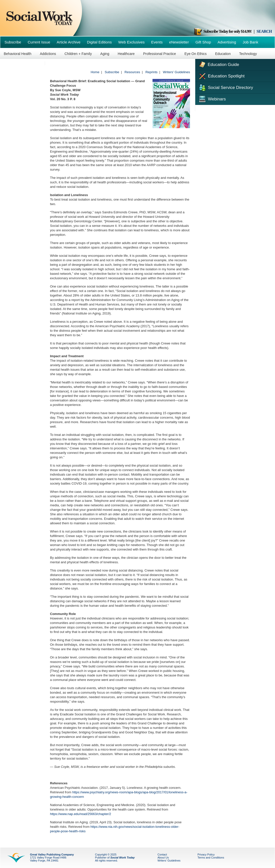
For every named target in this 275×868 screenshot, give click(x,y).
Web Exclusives (131, 42)
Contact (162, 855)
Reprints (151, 72)
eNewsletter (179, 42)
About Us (163, 858)
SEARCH (264, 31)
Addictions (48, 54)
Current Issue (39, 42)
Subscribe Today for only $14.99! (222, 31)
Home (95, 72)
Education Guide (218, 64)
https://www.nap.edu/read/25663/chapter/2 (80, 814)
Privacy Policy (206, 855)
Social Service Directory (225, 87)
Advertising (227, 42)
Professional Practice (159, 54)
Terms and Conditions (211, 858)
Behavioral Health (18, 54)
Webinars (212, 98)
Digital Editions (99, 42)
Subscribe (13, 42)
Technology (248, 54)
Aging (105, 54)
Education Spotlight (221, 76)
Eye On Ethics (196, 54)
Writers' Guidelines (176, 72)
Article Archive (69, 42)
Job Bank (250, 42)
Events (157, 42)
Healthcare (126, 54)
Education (223, 54)
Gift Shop (203, 42)
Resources (132, 72)
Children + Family (78, 54)
